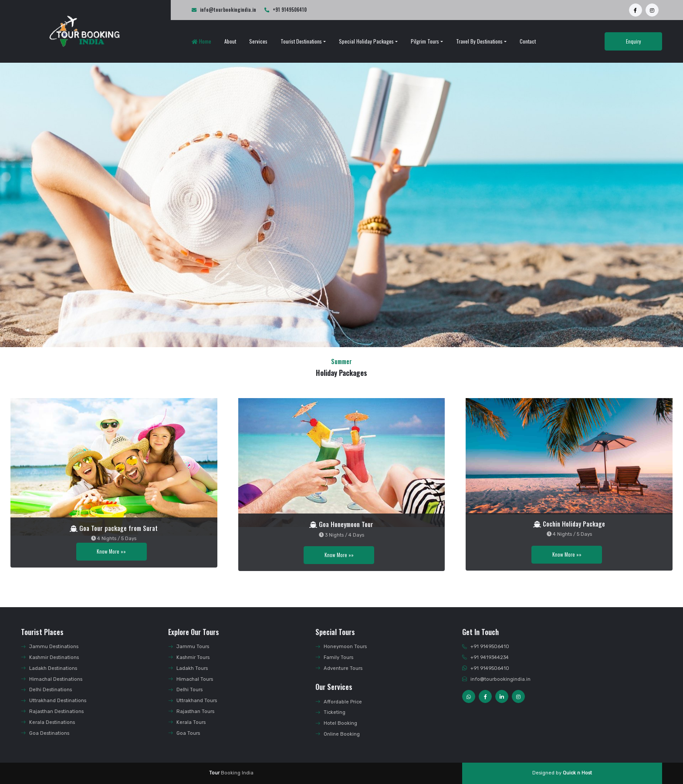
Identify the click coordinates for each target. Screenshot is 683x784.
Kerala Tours (187, 722)
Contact (528, 41)
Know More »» (111, 551)
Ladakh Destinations (49, 668)
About (230, 41)
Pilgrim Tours (425, 41)
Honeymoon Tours (341, 647)
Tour (214, 773)
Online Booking (338, 734)
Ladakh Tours (188, 668)
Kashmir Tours (189, 657)
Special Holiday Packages (366, 41)
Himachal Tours (191, 679)
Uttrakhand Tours (193, 701)
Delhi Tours (185, 690)
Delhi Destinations (46, 690)
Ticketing (330, 712)
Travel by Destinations (479, 41)
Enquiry (633, 41)
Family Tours (334, 657)
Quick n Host (577, 773)
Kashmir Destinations (50, 657)
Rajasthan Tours (191, 711)
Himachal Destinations (52, 679)
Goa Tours (184, 733)
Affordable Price (339, 702)
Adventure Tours (339, 668)
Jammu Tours (189, 647)
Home (201, 41)
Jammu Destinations (50, 647)
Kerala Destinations (48, 722)
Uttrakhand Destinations (54, 701)
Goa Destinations (45, 733)
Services (258, 41)
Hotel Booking (336, 723)
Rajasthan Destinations (52, 711)
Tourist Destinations (301, 41)
